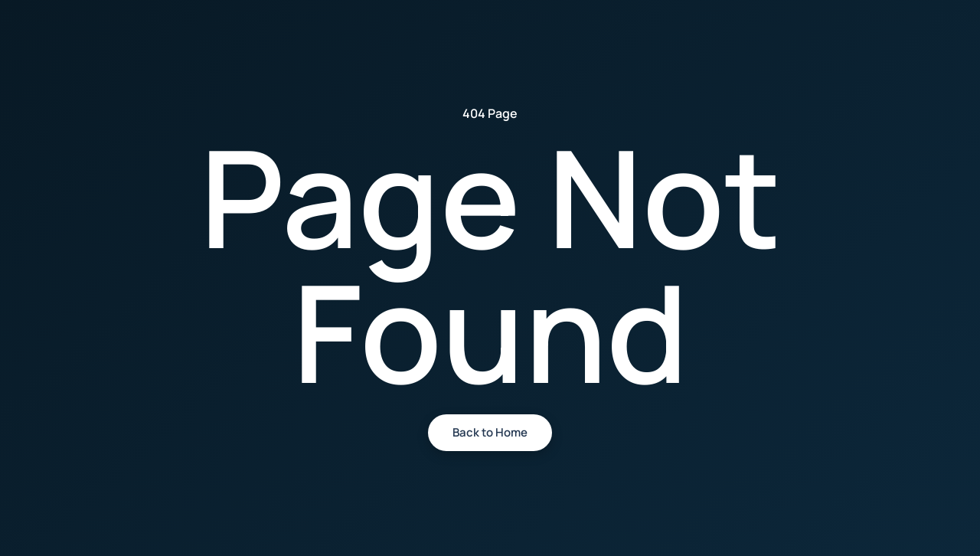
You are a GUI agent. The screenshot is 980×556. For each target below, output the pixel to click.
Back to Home (490, 432)
